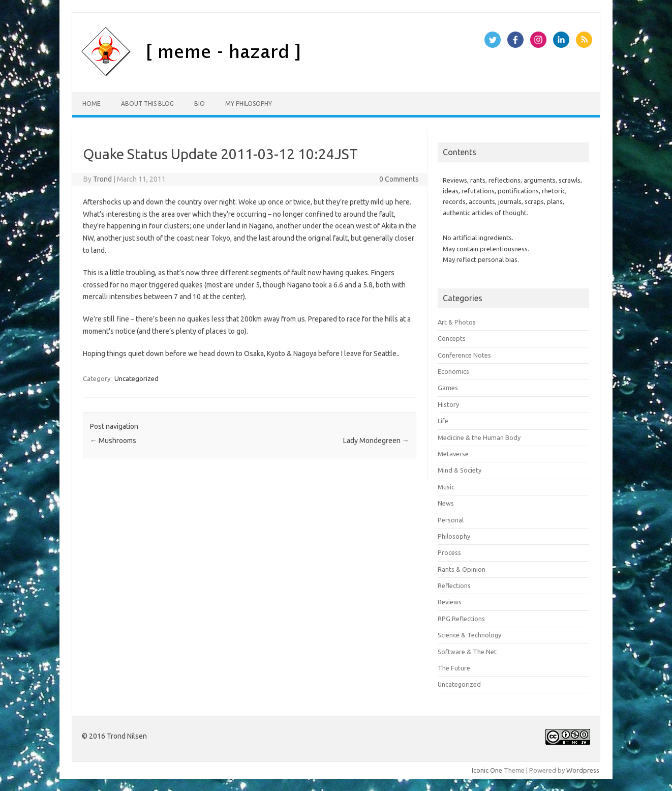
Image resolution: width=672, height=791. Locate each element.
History (448, 404)
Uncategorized (136, 378)
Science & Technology (469, 635)
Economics (453, 371)
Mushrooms (113, 441)
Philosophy (454, 536)
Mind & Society (460, 470)
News (446, 503)
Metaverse (453, 454)
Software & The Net (467, 652)
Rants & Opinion (462, 569)
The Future (454, 668)
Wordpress (583, 770)
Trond (102, 179)
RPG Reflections (461, 619)
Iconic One (487, 770)
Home (91, 104)
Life (443, 421)
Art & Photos (457, 322)
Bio (200, 104)
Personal (451, 520)
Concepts (452, 338)
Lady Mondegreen (376, 441)
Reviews (450, 602)
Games (448, 388)
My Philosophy (249, 104)
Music (446, 487)
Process (449, 552)
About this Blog (147, 104)
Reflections (454, 585)
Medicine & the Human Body (479, 437)
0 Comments (399, 179)
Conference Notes (464, 355)
